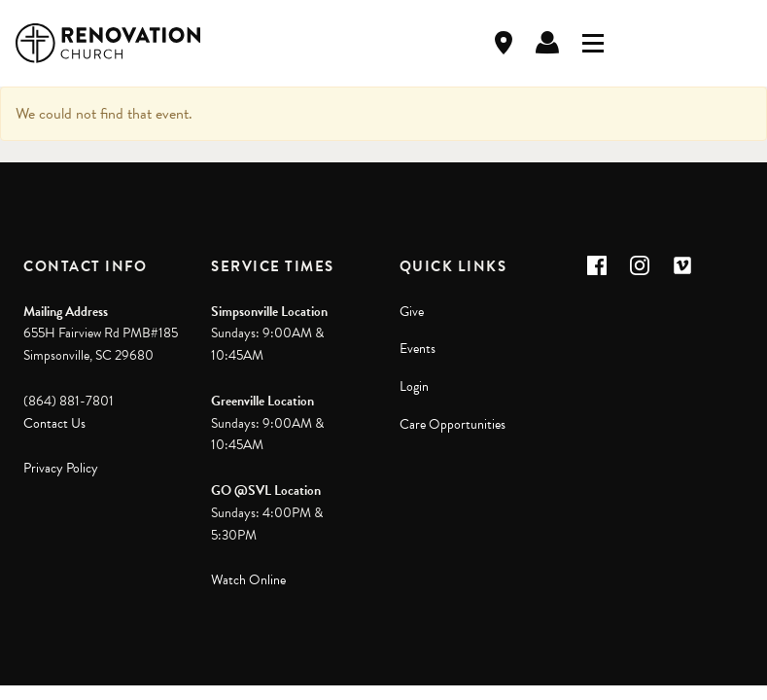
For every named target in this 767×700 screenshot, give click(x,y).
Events (418, 349)
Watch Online (248, 580)
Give (412, 312)
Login (414, 386)
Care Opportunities (453, 424)
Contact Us (54, 423)
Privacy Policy (61, 468)
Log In (547, 43)
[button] (597, 265)
